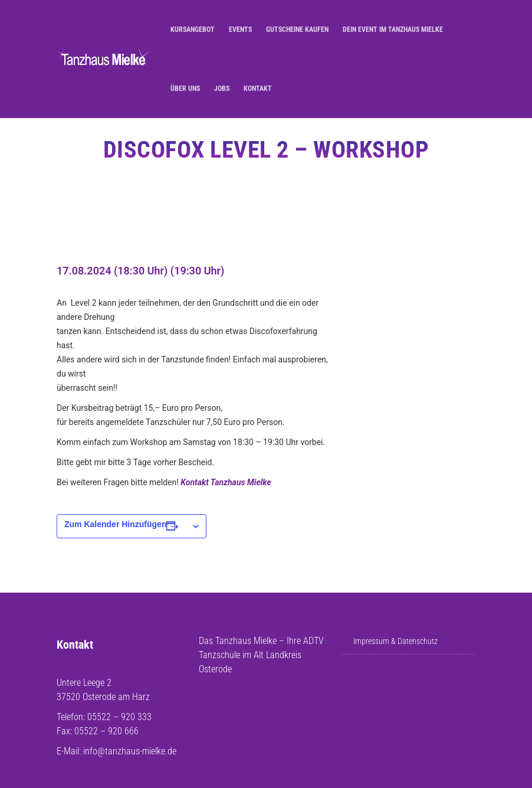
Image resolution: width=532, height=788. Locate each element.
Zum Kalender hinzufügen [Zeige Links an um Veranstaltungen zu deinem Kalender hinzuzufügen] (115, 524)
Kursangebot (193, 30)
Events (240, 30)
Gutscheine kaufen (297, 30)
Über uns (185, 89)
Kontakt (258, 89)
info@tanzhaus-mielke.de (130, 751)
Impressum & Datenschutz (395, 641)
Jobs (222, 89)
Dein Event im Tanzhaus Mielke (393, 30)
